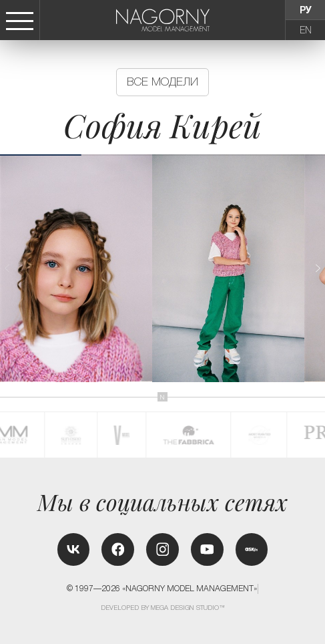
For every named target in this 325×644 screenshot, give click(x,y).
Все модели (162, 82)
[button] (317, 268)
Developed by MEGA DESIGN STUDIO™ (163, 608)
